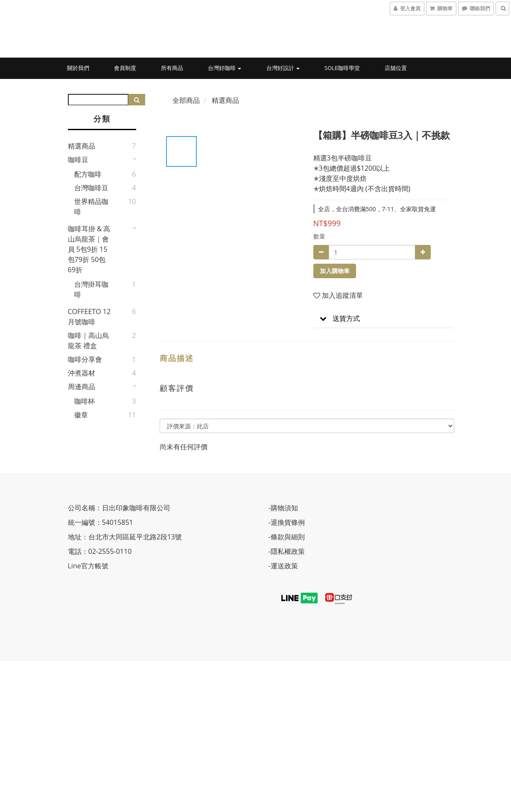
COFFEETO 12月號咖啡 (89, 317)
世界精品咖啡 (91, 207)
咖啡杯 (85, 401)
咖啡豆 (78, 160)
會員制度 (125, 68)
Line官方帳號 (88, 566)
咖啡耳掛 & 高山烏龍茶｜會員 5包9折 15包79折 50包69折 (89, 249)
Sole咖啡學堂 (342, 68)
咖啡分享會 (85, 359)
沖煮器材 (82, 373)
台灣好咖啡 (225, 68)
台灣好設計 (283, 68)
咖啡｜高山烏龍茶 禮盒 (88, 341)
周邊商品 (82, 387)
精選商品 (82, 146)
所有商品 (172, 68)
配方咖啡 (88, 174)
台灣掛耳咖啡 (91, 289)
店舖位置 (396, 68)
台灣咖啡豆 (91, 188)
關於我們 (78, 68)
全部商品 (186, 100)
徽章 (81, 415)
